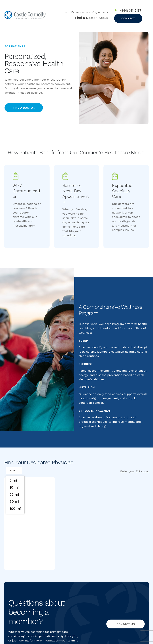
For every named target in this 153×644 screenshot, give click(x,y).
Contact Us (126, 521)
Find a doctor (24, 108)
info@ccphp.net (116, 608)
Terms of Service (84, 627)
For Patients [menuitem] (74, 12)
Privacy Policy (66, 627)
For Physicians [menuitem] (97, 12)
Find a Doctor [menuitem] (86, 18)
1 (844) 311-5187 (130, 10)
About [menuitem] (103, 18)
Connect (128, 18)
